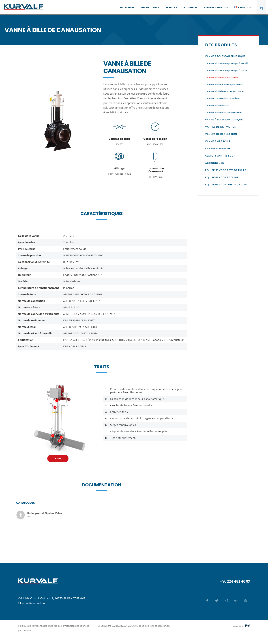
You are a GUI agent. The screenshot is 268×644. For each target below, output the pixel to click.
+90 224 (235, 581)
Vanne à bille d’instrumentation (224, 112)
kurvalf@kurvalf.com (34, 603)
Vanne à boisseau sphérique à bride (227, 70)
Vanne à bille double (218, 105)
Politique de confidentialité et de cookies (40, 626)
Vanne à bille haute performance (225, 91)
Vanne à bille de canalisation (223, 77)
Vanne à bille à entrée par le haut (225, 84)
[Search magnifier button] (262, 8)
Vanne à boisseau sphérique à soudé (227, 63)
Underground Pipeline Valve (62, 515)
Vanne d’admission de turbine (224, 98)
